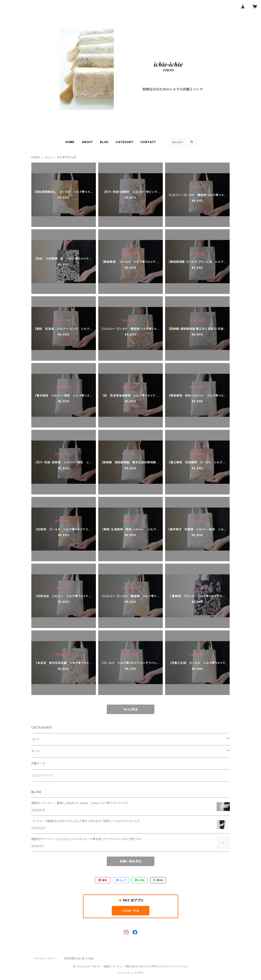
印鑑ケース (38, 763)
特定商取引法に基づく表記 (79, 958)
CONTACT (148, 142)
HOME (70, 142)
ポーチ (36, 751)
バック (49, 157)
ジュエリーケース (42, 775)
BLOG (104, 142)
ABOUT (87, 142)
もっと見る (131, 709)
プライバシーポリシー (46, 958)
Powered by (131, 973)
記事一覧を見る (131, 861)
